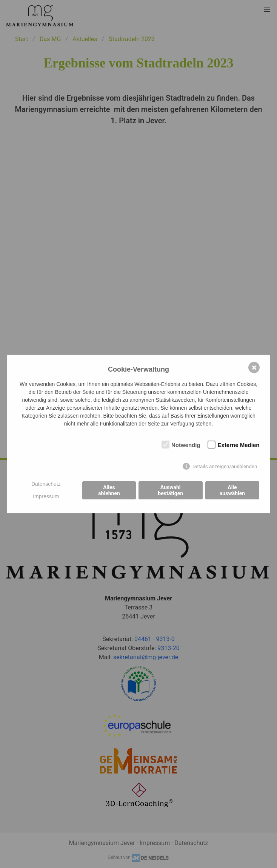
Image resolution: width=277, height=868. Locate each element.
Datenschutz (46, 484)
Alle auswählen (232, 490)
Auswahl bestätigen (170, 490)
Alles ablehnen (109, 490)
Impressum (46, 496)
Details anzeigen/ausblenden (225, 466)
